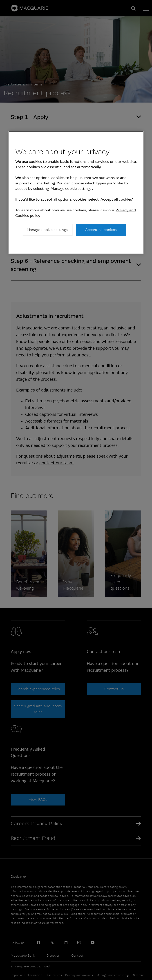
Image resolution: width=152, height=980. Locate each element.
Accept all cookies (101, 230)
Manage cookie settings (47, 230)
